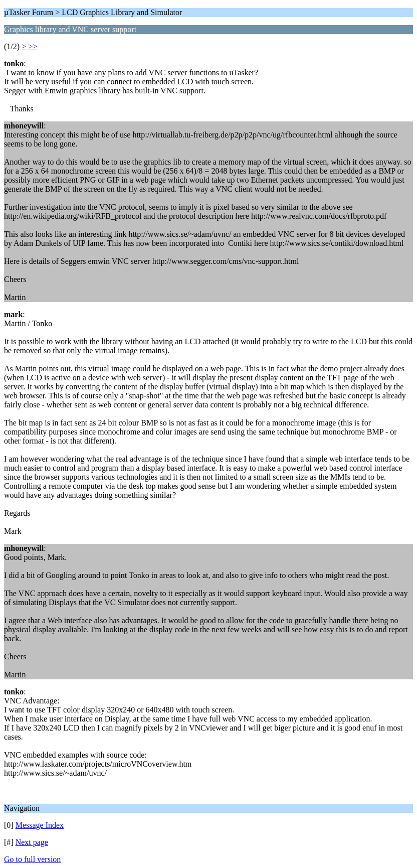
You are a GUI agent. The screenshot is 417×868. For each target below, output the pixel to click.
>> (33, 46)
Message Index (40, 825)
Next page (32, 842)
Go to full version (32, 859)
